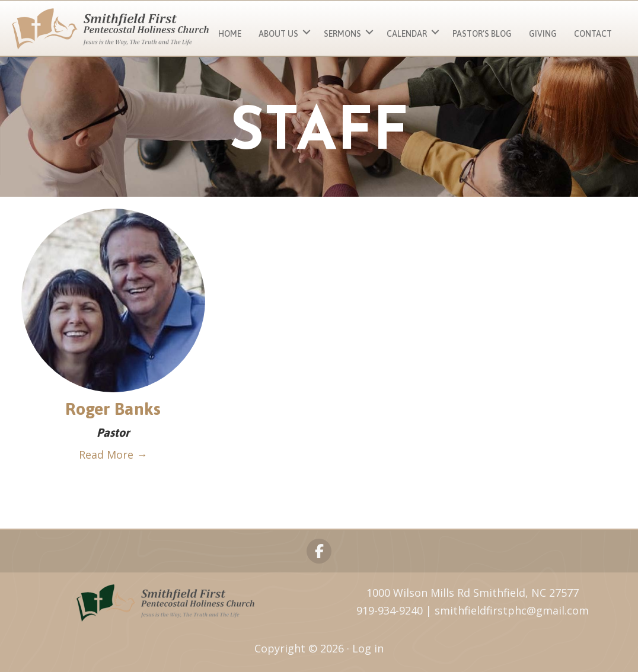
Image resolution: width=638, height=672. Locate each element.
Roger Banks (113, 409)
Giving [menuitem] (543, 34)
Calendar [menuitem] (407, 34)
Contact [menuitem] (593, 34)
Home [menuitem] (230, 34)
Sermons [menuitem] (342, 34)
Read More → (113, 455)
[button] (307, 32)
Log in (368, 648)
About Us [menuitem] (278, 34)
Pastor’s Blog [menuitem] (482, 34)
